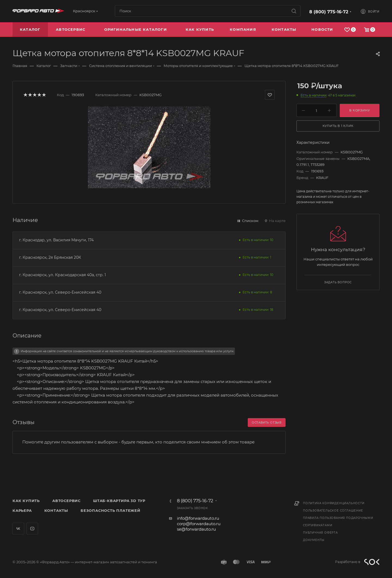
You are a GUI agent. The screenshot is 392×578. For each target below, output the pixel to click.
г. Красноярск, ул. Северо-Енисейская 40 (60, 292)
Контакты (56, 510)
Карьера (22, 510)
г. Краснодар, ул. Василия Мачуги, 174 (56, 240)
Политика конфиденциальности (334, 503)
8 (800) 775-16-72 (329, 12)
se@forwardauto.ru (196, 529)
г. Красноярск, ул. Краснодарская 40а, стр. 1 (62, 275)
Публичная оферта (320, 533)
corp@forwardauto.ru (199, 524)
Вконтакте (18, 529)
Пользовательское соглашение (333, 511)
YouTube (32, 529)
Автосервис (66, 501)
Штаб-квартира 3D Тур (119, 501)
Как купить (26, 501)
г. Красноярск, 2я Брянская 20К (50, 257)
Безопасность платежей (111, 510)
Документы (314, 540)
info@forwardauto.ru (198, 518)
